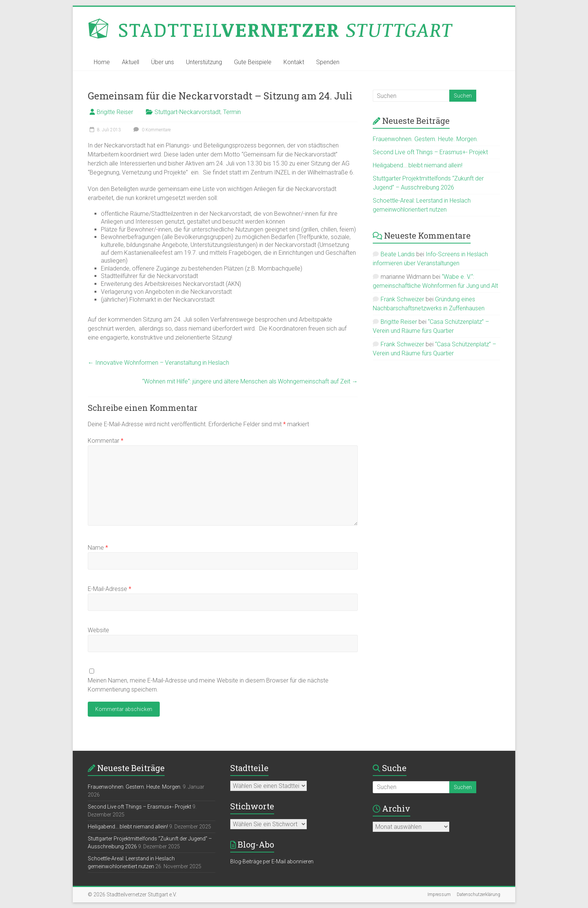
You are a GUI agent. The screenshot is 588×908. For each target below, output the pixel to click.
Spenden (328, 62)
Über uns (163, 62)
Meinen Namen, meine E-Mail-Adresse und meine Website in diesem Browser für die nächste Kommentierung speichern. (208, 685)
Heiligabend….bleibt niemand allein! (418, 165)
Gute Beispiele (253, 62)
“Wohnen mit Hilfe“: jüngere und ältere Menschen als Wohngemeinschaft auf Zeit (250, 381)
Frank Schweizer (402, 299)
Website (98, 630)
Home (102, 62)
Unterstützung (204, 62)
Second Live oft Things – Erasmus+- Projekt (430, 152)
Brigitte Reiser (115, 112)
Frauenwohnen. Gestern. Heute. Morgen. (425, 139)
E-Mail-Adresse (109, 589)
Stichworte (252, 806)
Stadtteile (249, 768)
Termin (232, 112)
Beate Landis (398, 254)
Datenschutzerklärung (478, 894)
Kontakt (294, 62)
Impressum (439, 894)
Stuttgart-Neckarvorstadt (187, 112)
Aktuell (130, 62)
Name (98, 548)
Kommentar (106, 441)
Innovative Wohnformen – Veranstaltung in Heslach (158, 363)
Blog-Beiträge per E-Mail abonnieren (272, 861)
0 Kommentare (151, 130)
